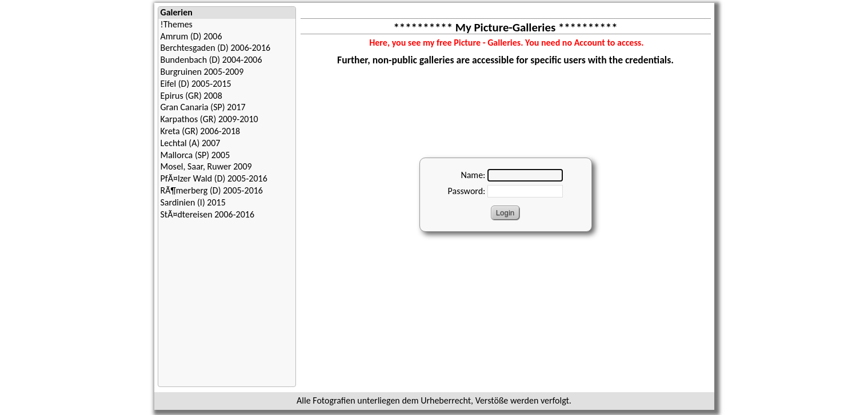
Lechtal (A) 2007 (191, 143)
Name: (473, 175)
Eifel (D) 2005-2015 (196, 84)
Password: (467, 191)
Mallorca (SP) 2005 (195, 155)
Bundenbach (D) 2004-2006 (211, 60)
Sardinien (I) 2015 (193, 202)
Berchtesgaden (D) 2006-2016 (216, 48)
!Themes (177, 24)
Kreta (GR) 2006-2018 (201, 131)
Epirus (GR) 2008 (191, 96)
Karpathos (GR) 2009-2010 (209, 119)
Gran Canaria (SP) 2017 (203, 107)
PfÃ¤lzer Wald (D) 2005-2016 (214, 178)
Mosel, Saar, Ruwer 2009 (206, 166)
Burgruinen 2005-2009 (202, 72)
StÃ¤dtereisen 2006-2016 (208, 214)
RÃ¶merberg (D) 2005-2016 (212, 190)
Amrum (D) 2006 (191, 36)
